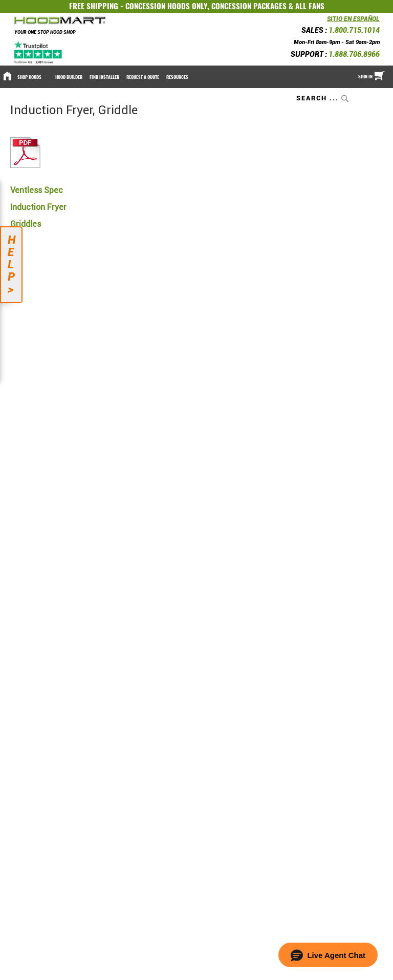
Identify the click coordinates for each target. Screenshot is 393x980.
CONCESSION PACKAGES (249, 6)
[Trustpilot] (39, 52)
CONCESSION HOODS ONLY (166, 6)
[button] (328, 955)
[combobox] (324, 98)
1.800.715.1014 (354, 30)
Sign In (365, 76)
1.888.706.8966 (354, 54)
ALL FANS (310, 6)
